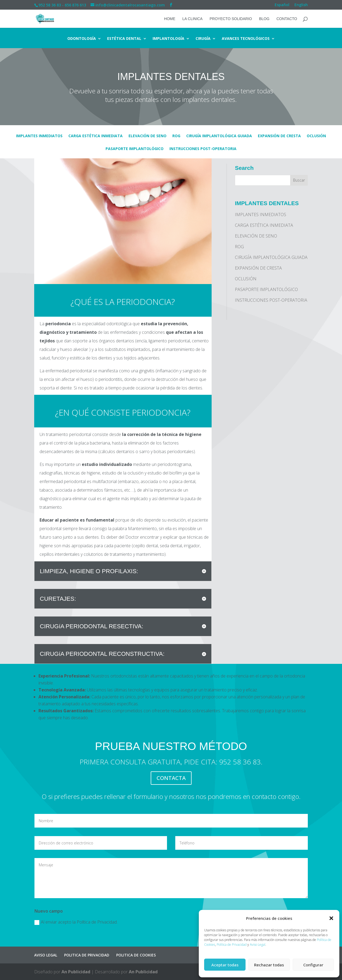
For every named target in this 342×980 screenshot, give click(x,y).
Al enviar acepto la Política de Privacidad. (76, 922)
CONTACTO (287, 19)
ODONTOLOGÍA (82, 39)
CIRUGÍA (203, 39)
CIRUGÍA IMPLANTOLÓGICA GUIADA (219, 136)
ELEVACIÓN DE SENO (147, 136)
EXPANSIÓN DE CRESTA (279, 136)
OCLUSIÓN (316, 136)
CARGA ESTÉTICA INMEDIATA (96, 136)
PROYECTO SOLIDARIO (231, 19)
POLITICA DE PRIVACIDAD (87, 955)
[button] (331, 918)
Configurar (313, 965)
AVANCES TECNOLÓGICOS (246, 39)
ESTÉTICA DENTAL (124, 39)
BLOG (264, 19)
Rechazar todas (269, 965)
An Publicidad (76, 972)
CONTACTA (171, 778)
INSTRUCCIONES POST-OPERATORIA (203, 149)
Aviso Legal (258, 945)
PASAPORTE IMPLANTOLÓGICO (135, 149)
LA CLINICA (193, 19)
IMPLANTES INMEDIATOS (39, 136)
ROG (176, 136)
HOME (170, 19)
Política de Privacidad (232, 945)
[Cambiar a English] (301, 6)
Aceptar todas (225, 965)
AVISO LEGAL (46, 955)
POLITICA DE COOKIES (136, 955)
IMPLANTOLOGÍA (168, 39)
